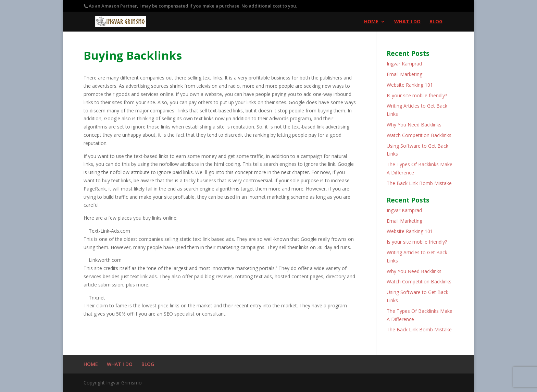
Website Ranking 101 (410, 85)
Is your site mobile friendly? (417, 95)
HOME (371, 22)
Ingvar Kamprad (404, 64)
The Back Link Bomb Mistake (419, 183)
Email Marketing (404, 74)
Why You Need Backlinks (414, 125)
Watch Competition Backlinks (419, 135)
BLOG (436, 22)
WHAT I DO (407, 22)
